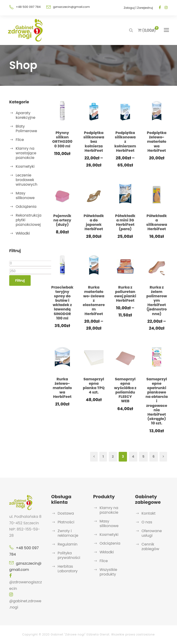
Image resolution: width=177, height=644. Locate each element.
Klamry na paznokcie (109, 510)
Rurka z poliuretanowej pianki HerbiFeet (125, 294)
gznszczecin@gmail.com (71, 7)
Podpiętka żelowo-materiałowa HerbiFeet (157, 142)
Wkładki (23, 233)
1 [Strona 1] (103, 456)
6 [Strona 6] (154, 456)
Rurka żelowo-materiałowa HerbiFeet (62, 388)
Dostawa (66, 513)
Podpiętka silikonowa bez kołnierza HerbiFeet (94, 142)
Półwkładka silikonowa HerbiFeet (157, 222)
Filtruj (20, 280)
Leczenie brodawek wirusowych (27, 180)
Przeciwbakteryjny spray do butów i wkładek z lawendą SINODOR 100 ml (62, 303)
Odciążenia (26, 207)
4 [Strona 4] (133, 456)
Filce (20, 140)
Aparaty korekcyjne (25, 115)
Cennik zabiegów (150, 547)
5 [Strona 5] (143, 456)
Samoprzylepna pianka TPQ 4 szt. (94, 386)
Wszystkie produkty (108, 572)
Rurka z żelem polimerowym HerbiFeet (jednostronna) (157, 301)
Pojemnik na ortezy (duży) (62, 220)
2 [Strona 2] (113, 456)
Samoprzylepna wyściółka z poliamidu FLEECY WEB (125, 390)
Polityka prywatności (69, 555)
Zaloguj (129, 8)
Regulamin (68, 544)
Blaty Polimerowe (26, 129)
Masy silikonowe (25, 195)
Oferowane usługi (152, 533)
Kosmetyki (25, 166)
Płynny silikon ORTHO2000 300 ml (62, 139)
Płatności (66, 522)
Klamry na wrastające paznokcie (26, 153)
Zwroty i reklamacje (68, 533)
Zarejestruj (145, 8)
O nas (147, 522)
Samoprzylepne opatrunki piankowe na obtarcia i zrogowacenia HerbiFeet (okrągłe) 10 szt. (157, 401)
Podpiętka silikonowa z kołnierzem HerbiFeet (125, 142)
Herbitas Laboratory (68, 569)
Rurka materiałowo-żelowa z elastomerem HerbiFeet (94, 301)
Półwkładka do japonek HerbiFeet (94, 222)
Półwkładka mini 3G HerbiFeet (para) (125, 222)
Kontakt (149, 513)
